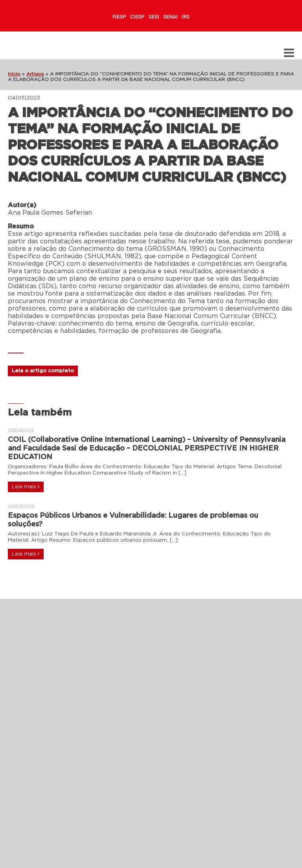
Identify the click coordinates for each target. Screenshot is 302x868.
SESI (154, 17)
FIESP (119, 17)
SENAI (170, 17)
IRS (186, 17)
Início (14, 74)
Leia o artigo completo (43, 371)
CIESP (137, 17)
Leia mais (26, 487)
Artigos (35, 74)
